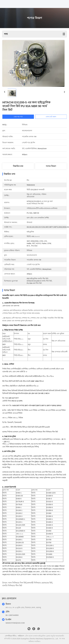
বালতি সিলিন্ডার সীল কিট (12, 586)
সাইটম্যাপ (21, 636)
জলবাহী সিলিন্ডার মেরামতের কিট (40, 583)
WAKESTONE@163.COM (15, 623)
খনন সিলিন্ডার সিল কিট (17, 583)
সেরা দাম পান (21, 117)
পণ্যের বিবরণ (51, 166)
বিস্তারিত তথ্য (18, 166)
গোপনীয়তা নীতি (10, 636)
